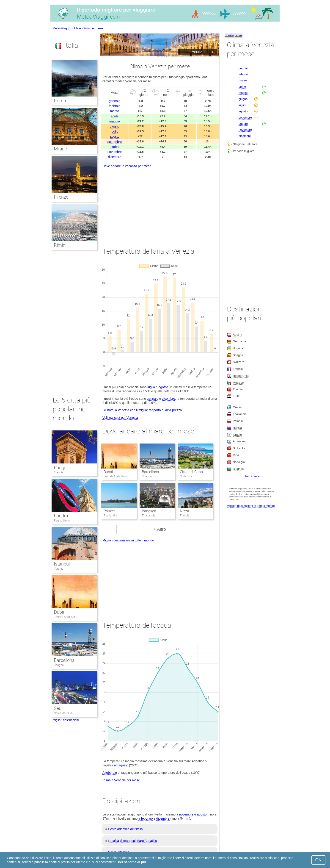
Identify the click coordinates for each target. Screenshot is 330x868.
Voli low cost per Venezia (120, 418)
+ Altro (160, 529)
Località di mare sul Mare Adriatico (132, 841)
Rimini (60, 245)
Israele (237, 435)
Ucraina (238, 348)
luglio (115, 131)
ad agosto (121, 765)
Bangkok (149, 511)
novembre (115, 152)
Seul (58, 708)
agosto (115, 136)
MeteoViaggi (61, 28)
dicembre (115, 157)
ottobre (115, 147)
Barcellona (150, 472)
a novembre (185, 814)
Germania (239, 341)
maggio (115, 121)
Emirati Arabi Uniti (66, 617)
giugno (115, 126)
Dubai (108, 472)
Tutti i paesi (252, 476)
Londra (61, 516)
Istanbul (62, 564)
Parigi (59, 468)
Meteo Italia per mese (89, 28)
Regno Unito (62, 520)
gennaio (115, 101)
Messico (238, 383)
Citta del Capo (191, 472)
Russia (237, 428)
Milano (60, 149)
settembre (115, 142)
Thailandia (240, 414)
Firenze (61, 197)
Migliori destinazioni (66, 720)
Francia (59, 472)
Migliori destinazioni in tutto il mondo (128, 540)
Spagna (59, 665)
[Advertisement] (160, 203)
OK (318, 860)
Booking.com (233, 35)
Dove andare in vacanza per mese (127, 166)
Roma (60, 101)
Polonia (238, 421)
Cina (236, 455)
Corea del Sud (63, 713)
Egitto (237, 396)
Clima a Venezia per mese (121, 780)
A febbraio (110, 773)
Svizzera (239, 362)
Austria (237, 334)
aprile (115, 116)
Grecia (237, 407)
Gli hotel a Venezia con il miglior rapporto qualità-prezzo (142, 410)
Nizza (184, 511)
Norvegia (239, 462)
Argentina (239, 441)
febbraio (115, 106)
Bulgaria (238, 469)
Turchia (59, 569)
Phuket (109, 511)
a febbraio (146, 818)
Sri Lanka (239, 448)
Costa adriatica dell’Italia (125, 829)
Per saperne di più (132, 862)
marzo (115, 111)
